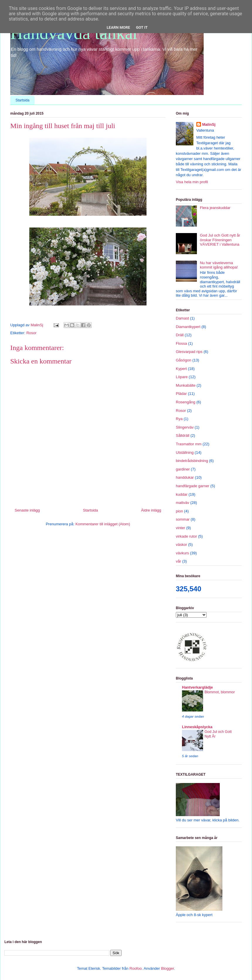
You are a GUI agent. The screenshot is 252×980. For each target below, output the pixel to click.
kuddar (182, 494)
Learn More (118, 27)
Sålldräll (183, 435)
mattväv (183, 503)
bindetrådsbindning (192, 461)
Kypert (181, 369)
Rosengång (186, 402)
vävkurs (182, 553)
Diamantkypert (188, 327)
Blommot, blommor (220, 692)
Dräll (180, 335)
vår (178, 561)
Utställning (185, 452)
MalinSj (209, 124)
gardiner (183, 469)
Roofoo (136, 968)
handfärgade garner (193, 486)
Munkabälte (186, 385)
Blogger (167, 968)
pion (179, 511)
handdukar (185, 477)
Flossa (181, 343)
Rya (179, 419)
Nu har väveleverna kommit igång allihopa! (219, 265)
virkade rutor (186, 536)
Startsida (22, 100)
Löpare (182, 377)
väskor (181, 545)
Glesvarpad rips (189, 352)
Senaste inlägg (27, 510)
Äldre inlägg (151, 510)
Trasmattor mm (189, 444)
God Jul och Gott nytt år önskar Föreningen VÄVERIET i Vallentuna (220, 240)
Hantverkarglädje (197, 687)
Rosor (31, 333)
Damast (182, 318)
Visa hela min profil (192, 182)
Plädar (181, 394)
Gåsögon (184, 360)
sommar (183, 519)
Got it (142, 27)
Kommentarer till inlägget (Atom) (103, 524)
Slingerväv (185, 427)
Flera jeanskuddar (215, 208)
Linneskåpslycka (197, 727)
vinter (181, 528)
